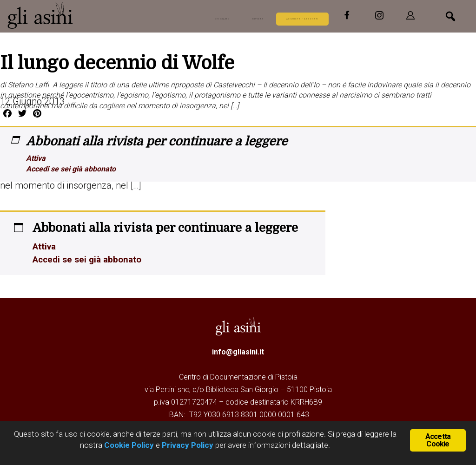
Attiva (36, 158)
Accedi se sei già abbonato (71, 169)
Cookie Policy (128, 445)
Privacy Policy (188, 445)
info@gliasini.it (238, 352)
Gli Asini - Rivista (77, 15)
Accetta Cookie (438, 440)
